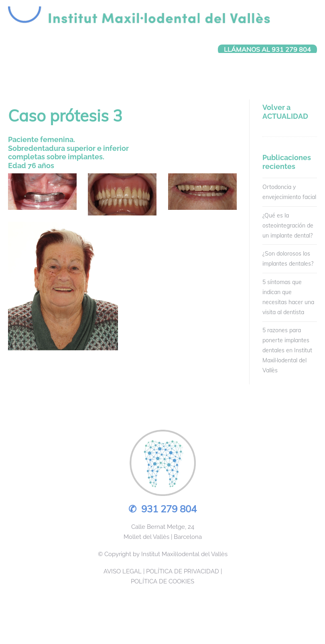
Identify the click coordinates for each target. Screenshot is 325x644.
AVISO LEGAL (123, 571)
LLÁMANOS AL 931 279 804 (267, 49)
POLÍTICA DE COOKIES (162, 581)
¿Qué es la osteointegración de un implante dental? (288, 226)
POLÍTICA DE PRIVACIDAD (183, 571)
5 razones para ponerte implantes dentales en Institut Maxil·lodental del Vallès (287, 351)
